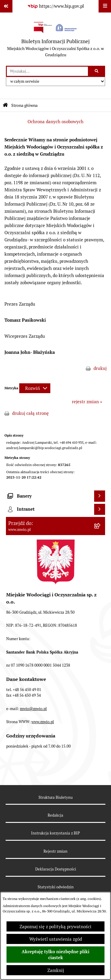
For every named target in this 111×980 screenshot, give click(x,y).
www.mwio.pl (43, 722)
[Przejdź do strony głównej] (55, 39)
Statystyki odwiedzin (56, 887)
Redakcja (55, 815)
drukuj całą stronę (30, 413)
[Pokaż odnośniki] (6, 6)
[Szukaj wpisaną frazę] (97, 71)
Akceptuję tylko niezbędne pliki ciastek (55, 955)
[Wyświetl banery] (100, 496)
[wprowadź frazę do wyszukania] (47, 71)
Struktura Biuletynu (55, 797)
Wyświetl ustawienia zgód (56, 939)
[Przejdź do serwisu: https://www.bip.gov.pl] (56, 6)
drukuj (100, 368)
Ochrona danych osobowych (55, 122)
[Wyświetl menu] (105, 6)
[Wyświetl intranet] (100, 509)
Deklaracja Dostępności (56, 869)
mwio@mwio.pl (33, 709)
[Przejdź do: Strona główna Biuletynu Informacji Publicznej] (5, 105)
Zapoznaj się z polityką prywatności (55, 927)
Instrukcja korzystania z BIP (55, 833)
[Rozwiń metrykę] (35, 388)
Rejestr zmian (55, 851)
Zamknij (56, 970)
